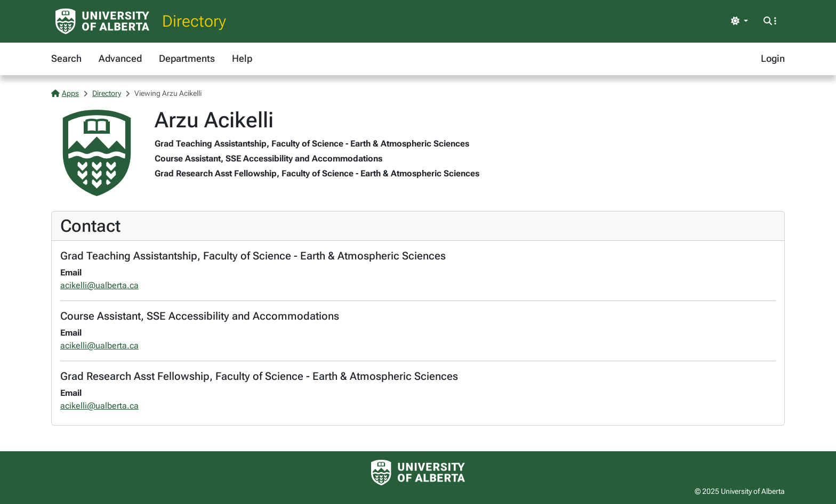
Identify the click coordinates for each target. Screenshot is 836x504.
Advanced (120, 58)
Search (66, 58)
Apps (65, 93)
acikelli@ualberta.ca (99, 285)
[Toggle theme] (739, 21)
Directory (194, 21)
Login (773, 58)
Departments (187, 58)
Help (242, 58)
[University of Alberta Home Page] (102, 21)
